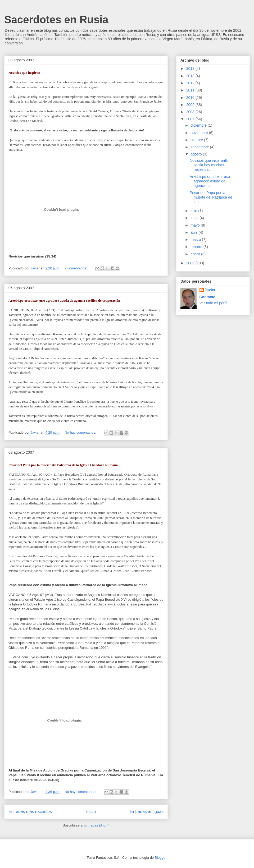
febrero (197, 247)
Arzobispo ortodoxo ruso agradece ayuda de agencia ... (210, 181)
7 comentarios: (76, 268)
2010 (191, 98)
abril (194, 232)
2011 (191, 90)
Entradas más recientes (30, 812)
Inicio (91, 812)
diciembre (199, 125)
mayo (196, 225)
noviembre (200, 133)
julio (194, 211)
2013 (191, 76)
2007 (191, 119)
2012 (191, 83)
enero (196, 254)
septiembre (200, 147)
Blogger (161, 858)
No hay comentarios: (81, 432)
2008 (191, 112)
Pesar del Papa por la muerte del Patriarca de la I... (211, 197)
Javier (210, 290)
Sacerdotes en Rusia (56, 20)
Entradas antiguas (147, 812)
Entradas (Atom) (97, 825)
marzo (196, 240)
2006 (191, 263)
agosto (197, 154)
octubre (197, 140)
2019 (191, 68)
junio (195, 218)
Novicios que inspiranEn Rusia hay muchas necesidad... (210, 165)
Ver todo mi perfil (213, 303)
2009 (191, 105)
